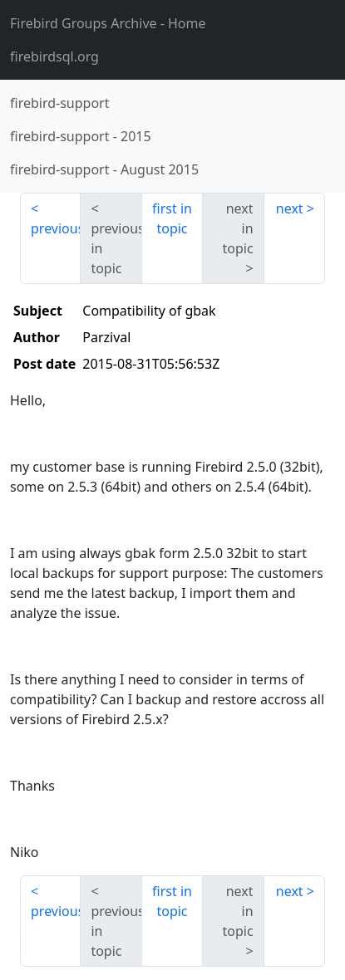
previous (56, 228)
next (290, 208)
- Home (108, 23)
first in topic (172, 218)
